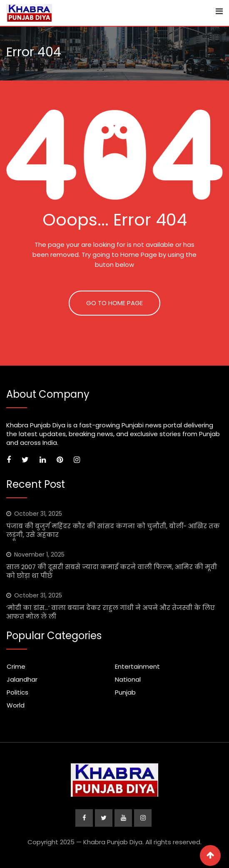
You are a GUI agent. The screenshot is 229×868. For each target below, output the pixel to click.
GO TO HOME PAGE (114, 303)
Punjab (125, 692)
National (128, 679)
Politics (17, 692)
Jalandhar (22, 679)
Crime (16, 666)
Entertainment (137, 666)
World (16, 705)
